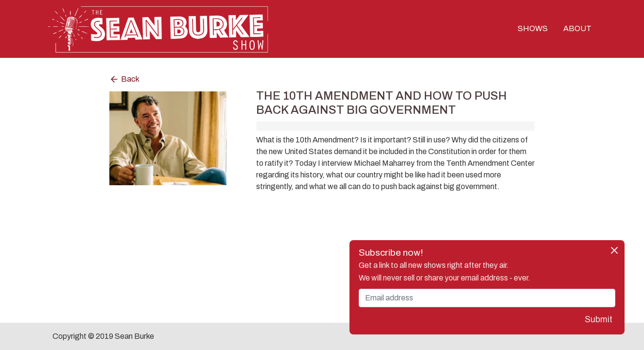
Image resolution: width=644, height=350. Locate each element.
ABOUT (577, 28)
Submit (599, 320)
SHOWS (533, 28)
